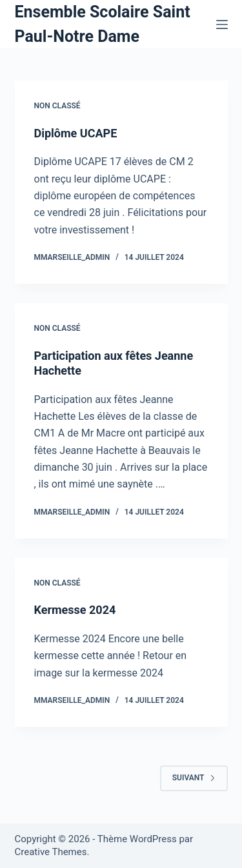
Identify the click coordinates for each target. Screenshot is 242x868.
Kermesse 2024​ (75, 610)
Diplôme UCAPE (76, 133)
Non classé (57, 106)
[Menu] (222, 25)
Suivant (194, 778)
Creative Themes (51, 852)
